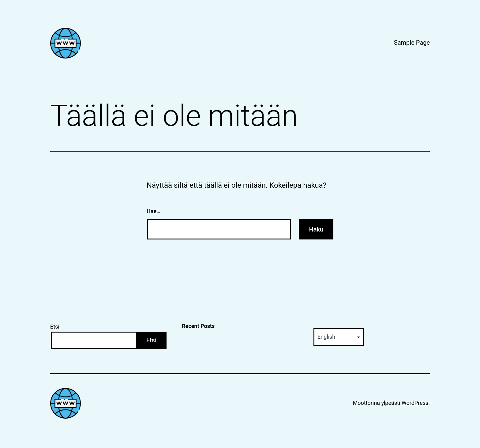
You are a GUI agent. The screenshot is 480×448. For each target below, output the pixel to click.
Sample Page (412, 43)
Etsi (55, 327)
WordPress (415, 403)
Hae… (154, 211)
